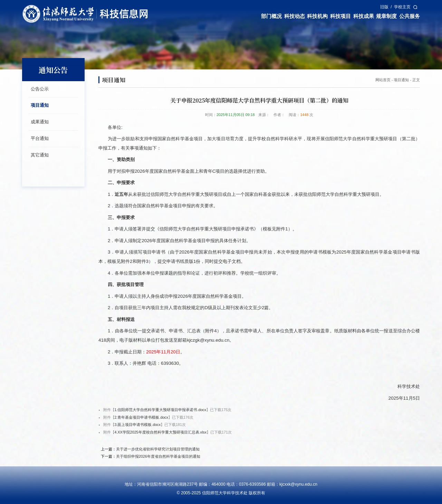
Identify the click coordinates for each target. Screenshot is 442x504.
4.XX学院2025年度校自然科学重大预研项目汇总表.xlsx (161, 432)
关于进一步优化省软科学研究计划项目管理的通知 (158, 449)
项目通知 (40, 105)
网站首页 (383, 80)
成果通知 (40, 122)
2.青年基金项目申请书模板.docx (142, 417)
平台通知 (40, 138)
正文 (416, 80)
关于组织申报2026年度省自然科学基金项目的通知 (158, 456)
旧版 (384, 7)
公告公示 (40, 89)
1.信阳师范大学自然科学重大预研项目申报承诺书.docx (161, 410)
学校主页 (402, 7)
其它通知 (40, 155)
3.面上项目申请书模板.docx (138, 425)
